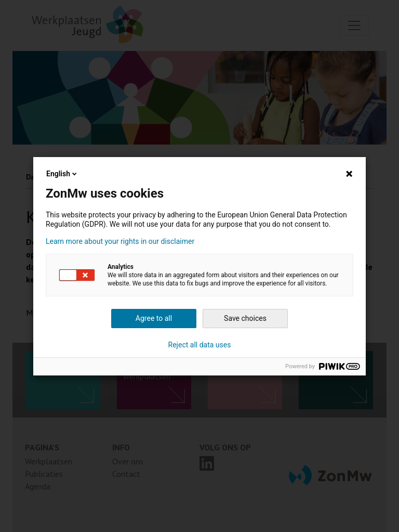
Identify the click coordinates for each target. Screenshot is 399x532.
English (62, 174)
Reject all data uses (200, 345)
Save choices (245, 318)
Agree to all (154, 318)
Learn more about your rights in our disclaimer (120, 241)
